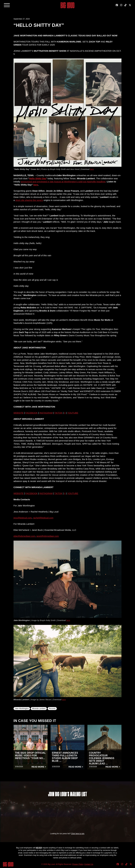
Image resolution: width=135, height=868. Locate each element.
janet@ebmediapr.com (48, 536)
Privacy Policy (78, 864)
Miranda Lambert (39, 709)
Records (52, 709)
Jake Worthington (22, 709)
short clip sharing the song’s (29, 200)
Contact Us (89, 864)
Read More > (39, 767)
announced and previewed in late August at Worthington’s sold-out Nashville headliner (63, 182)
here (92, 169)
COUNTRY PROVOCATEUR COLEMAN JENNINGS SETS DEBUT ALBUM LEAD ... (102, 758)
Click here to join (78, 834)
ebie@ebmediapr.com (24, 536)
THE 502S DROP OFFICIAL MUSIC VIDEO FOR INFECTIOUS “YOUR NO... (30, 756)
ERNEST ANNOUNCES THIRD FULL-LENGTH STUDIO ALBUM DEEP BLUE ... (65, 757)
